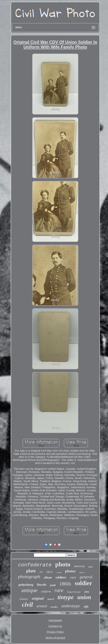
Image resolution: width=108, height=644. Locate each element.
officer (50, 572)
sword (51, 599)
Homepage (55, 620)
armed (42, 606)
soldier (83, 583)
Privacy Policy (55, 632)
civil (27, 605)
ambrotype (71, 606)
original (38, 598)
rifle (86, 607)
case (73, 577)
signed (82, 572)
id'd (41, 572)
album (48, 578)
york (53, 585)
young (59, 572)
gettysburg (26, 585)
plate (31, 571)
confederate (35, 565)
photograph (29, 577)
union (84, 597)
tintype (66, 597)
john (87, 592)
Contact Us (55, 626)
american (79, 566)
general (86, 577)
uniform (46, 591)
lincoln (42, 585)
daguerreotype (74, 592)
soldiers (61, 577)
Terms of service (55, 638)
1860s (65, 584)
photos (70, 571)
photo (63, 564)
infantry (24, 599)
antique (29, 590)
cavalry (54, 607)
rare (59, 590)
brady (90, 567)
